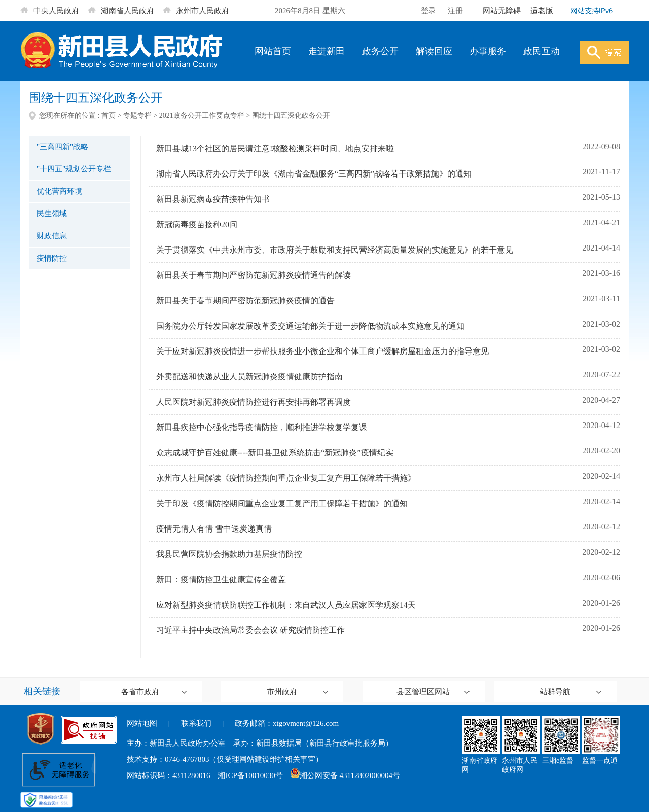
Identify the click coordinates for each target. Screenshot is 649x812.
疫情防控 (52, 258)
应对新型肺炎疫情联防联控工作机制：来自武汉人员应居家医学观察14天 (286, 605)
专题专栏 (137, 115)
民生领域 (52, 214)
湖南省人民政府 (121, 11)
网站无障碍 (502, 11)
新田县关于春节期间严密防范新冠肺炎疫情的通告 (245, 301)
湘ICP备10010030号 (250, 775)
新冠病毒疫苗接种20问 (197, 224)
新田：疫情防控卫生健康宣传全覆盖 (221, 579)
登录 (428, 11)
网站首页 (273, 51)
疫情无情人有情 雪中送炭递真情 (214, 529)
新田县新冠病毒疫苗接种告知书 (213, 199)
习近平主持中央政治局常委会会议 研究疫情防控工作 (250, 630)
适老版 (542, 11)
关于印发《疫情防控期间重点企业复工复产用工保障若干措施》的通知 (282, 503)
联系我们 (196, 723)
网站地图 (142, 723)
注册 (455, 11)
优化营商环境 (59, 191)
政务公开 (380, 51)
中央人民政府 (50, 11)
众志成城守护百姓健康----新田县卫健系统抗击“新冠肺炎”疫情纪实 (275, 453)
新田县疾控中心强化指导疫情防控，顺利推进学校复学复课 (262, 427)
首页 (109, 115)
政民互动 (542, 51)
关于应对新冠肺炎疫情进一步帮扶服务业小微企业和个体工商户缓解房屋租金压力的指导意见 (322, 351)
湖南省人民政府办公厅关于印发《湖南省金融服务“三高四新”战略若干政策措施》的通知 (314, 174)
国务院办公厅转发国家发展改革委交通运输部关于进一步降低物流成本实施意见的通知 (310, 326)
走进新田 (327, 51)
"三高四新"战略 (62, 147)
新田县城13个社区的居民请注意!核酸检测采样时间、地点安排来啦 (275, 148)
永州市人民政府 (196, 11)
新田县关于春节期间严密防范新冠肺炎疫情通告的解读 (254, 275)
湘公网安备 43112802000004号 (345, 775)
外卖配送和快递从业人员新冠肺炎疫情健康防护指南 (249, 377)
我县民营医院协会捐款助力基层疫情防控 (229, 554)
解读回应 (434, 51)
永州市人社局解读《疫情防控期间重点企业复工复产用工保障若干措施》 (286, 478)
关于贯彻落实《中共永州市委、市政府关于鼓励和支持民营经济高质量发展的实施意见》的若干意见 (335, 250)
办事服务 (488, 51)
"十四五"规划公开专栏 (74, 169)
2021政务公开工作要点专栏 (202, 115)
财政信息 (52, 236)
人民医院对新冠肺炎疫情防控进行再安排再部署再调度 (254, 402)
